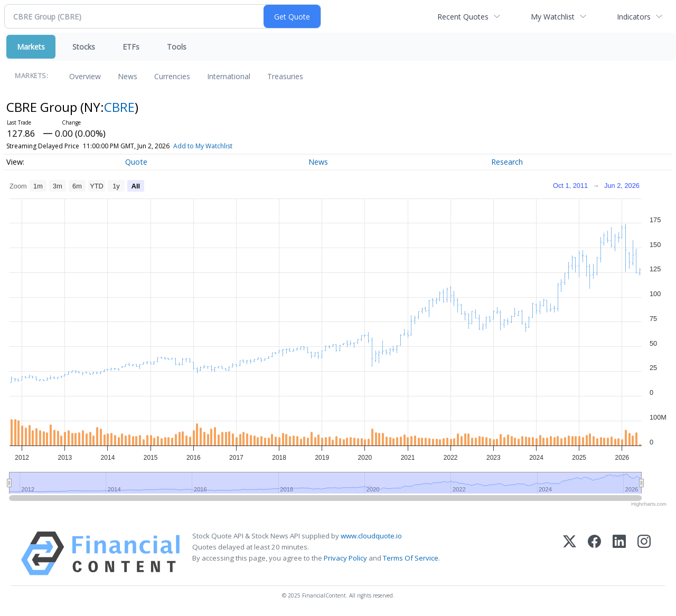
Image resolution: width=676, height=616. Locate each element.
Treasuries (285, 76)
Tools (177, 47)
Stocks (84, 47)
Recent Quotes (463, 17)
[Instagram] (644, 553)
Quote (136, 162)
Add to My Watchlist (203, 146)
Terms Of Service (411, 558)
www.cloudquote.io (371, 536)
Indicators (634, 17)
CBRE (119, 107)
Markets (31, 47)
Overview (85, 76)
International (229, 76)
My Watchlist (553, 17)
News (128, 76)
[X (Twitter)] (570, 553)
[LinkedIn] (619, 553)
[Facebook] (594, 553)
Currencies (172, 76)
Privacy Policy (345, 558)
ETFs (131, 47)
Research (507, 162)
